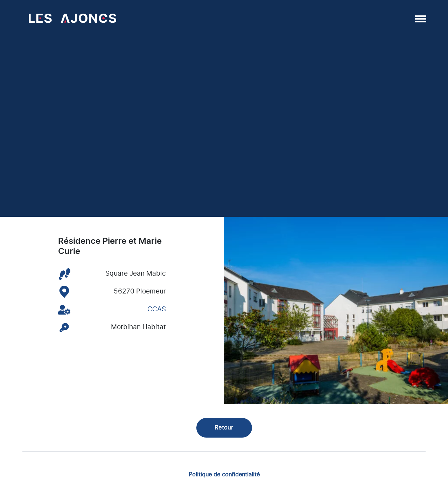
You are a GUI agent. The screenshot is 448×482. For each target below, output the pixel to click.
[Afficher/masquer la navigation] (420, 19)
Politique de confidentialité (224, 474)
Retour (224, 428)
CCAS (157, 309)
